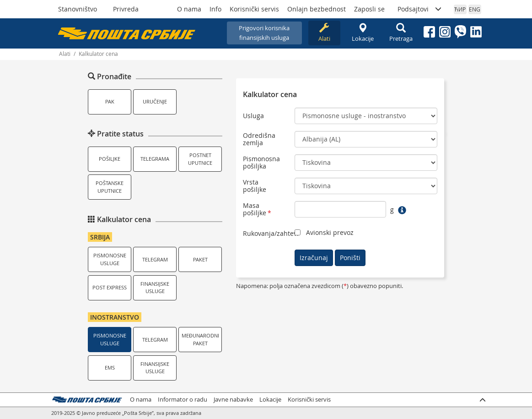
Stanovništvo (78, 9)
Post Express (110, 287)
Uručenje (155, 101)
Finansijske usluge (155, 288)
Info (215, 9)
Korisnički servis (254, 9)
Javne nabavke (233, 400)
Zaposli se (369, 9)
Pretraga (401, 33)
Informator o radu (183, 400)
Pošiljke (110, 159)
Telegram (155, 259)
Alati (324, 33)
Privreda (126, 9)
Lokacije (363, 33)
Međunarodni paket (200, 339)
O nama (189, 9)
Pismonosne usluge (110, 259)
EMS (110, 367)
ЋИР (460, 9)
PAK (110, 101)
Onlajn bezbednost (317, 9)
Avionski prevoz (330, 232)
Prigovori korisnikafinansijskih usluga (264, 33)
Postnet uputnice (200, 159)
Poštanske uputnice (110, 187)
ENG (475, 9)
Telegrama (155, 159)
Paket (200, 259)
